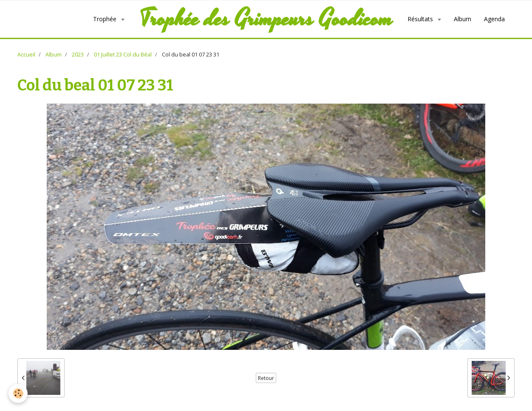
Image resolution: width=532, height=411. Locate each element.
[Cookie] (18, 393)
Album (463, 19)
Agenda (494, 19)
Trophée (106, 19)
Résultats (421, 19)
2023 (78, 55)
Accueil (26, 55)
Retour (266, 378)
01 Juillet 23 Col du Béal (123, 55)
